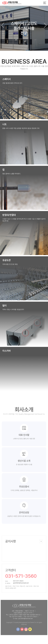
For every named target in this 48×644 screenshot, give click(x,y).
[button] (45, 25)
